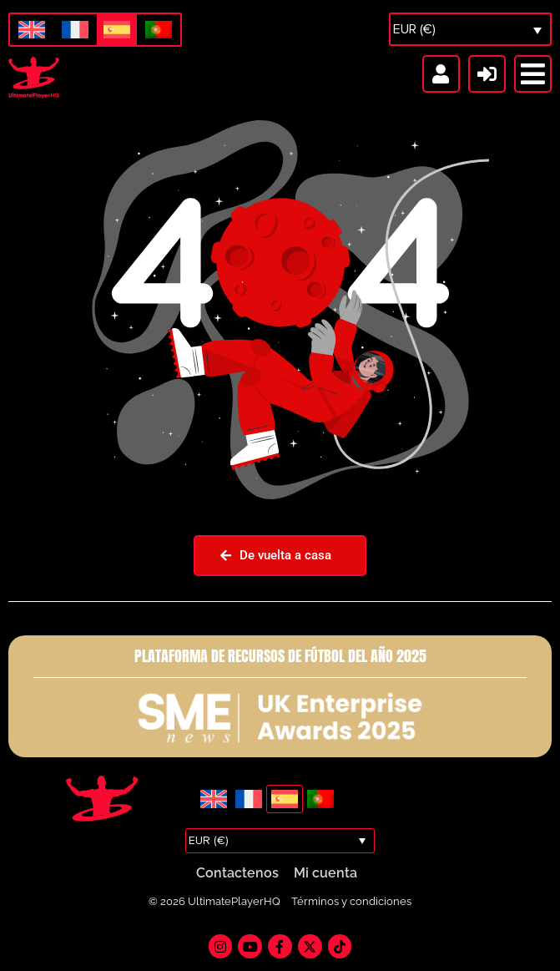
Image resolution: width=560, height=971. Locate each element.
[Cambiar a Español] (117, 30)
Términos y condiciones (351, 901)
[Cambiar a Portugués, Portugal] (159, 30)
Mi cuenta (325, 873)
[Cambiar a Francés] (75, 30)
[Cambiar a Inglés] (32, 30)
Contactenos (237, 873)
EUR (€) (414, 29)
